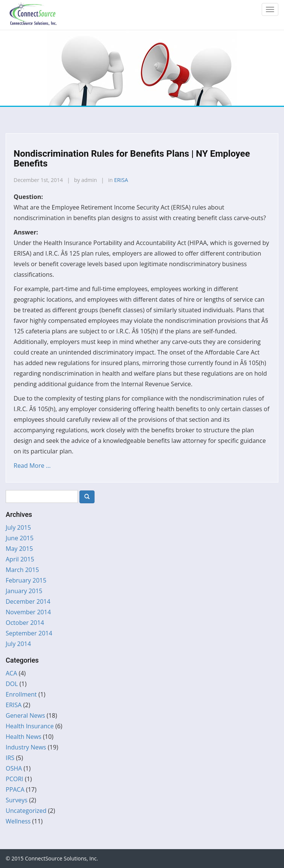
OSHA (14, 768)
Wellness (18, 821)
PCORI (15, 779)
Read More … (32, 466)
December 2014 (28, 601)
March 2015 (22, 570)
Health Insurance (30, 726)
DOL (12, 684)
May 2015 (19, 549)
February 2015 (26, 580)
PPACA (15, 789)
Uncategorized (26, 811)
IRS (10, 758)
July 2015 (18, 527)
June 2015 (20, 538)
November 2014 (28, 612)
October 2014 (25, 623)
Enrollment (21, 694)
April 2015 (20, 559)
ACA (11, 673)
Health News (23, 737)
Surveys (17, 800)
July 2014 (18, 644)
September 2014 (29, 633)
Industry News (26, 747)
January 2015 (24, 591)
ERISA (121, 180)
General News (25, 715)
